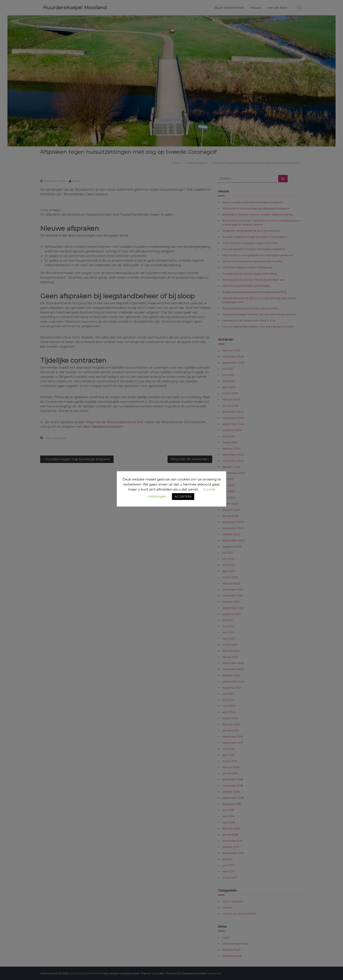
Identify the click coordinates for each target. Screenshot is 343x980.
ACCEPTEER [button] (183, 496)
